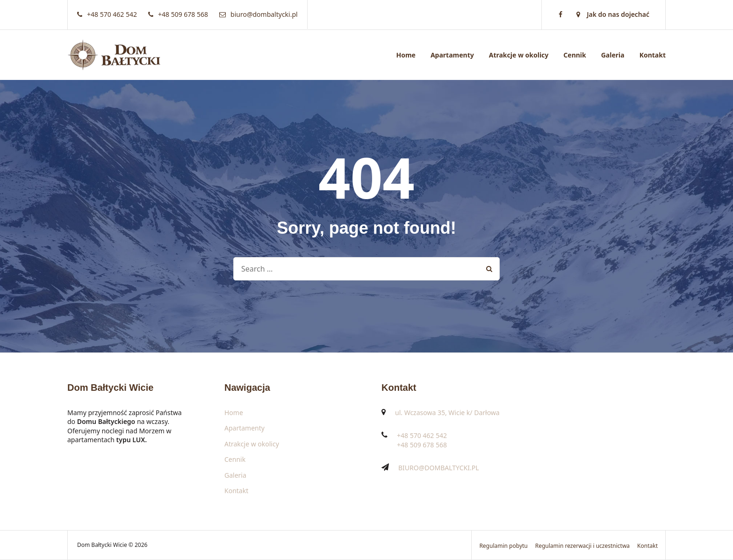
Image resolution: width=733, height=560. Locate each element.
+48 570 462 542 (422, 435)
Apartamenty (452, 55)
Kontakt (653, 55)
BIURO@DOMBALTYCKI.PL (439, 468)
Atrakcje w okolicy (519, 55)
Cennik (575, 55)
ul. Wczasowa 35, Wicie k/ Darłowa (447, 413)
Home (406, 55)
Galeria (613, 55)
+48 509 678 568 (422, 445)
